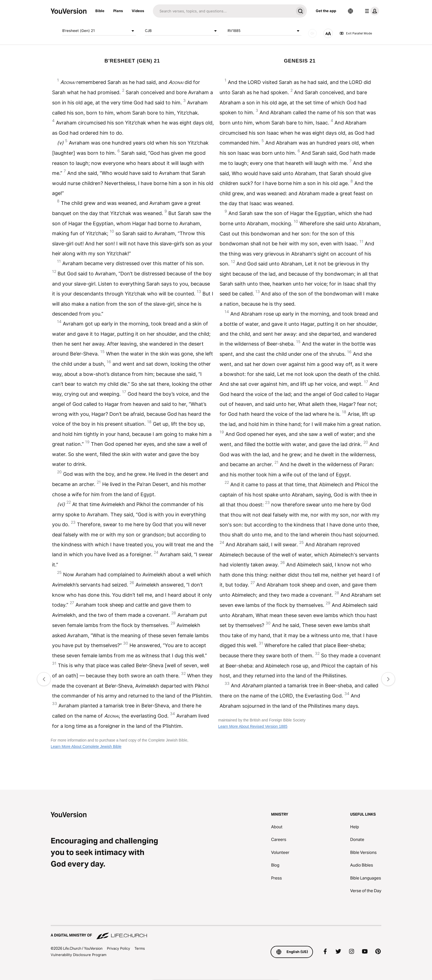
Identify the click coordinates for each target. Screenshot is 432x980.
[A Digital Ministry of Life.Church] (216, 933)
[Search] (223, 11)
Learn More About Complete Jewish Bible (86, 746)
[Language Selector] (350, 11)
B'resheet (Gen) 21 (99, 31)
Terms (140, 948)
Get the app (326, 11)
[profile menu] (371, 11)
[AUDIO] (312, 33)
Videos (138, 11)
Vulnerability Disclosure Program (79, 955)
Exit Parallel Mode (356, 33)
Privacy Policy (118, 948)
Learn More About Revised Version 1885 (253, 726)
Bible (100, 11)
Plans (118, 11)
